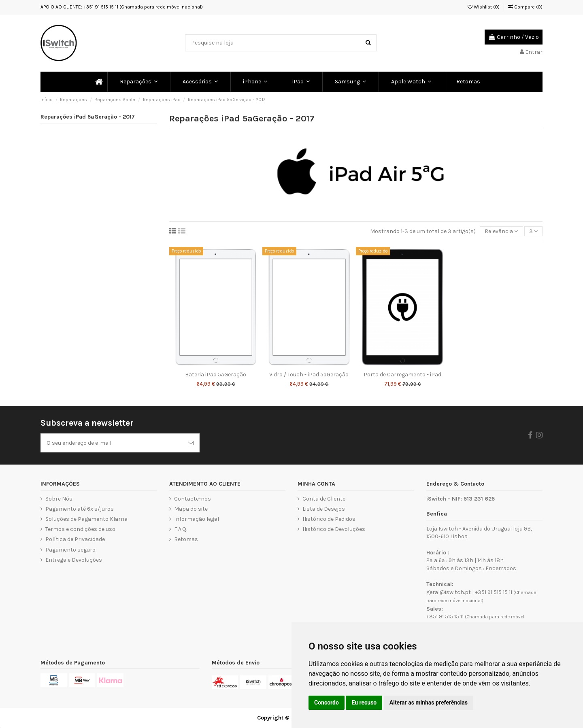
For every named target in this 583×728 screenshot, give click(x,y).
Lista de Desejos (324, 509)
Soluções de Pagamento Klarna (86, 519)
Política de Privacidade (75, 539)
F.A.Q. (181, 529)
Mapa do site (191, 509)
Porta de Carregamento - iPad (402, 375)
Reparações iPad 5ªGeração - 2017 (88, 117)
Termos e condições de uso (80, 529)
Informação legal (197, 519)
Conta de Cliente (324, 499)
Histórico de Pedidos (329, 519)
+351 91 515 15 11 (494, 592)
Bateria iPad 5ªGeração (216, 375)
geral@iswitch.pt (449, 592)
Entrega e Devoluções (74, 560)
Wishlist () (484, 7)
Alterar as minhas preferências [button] (429, 703)
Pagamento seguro (70, 550)
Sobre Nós (59, 499)
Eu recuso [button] (364, 703)
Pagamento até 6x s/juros (80, 509)
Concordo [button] (327, 703)
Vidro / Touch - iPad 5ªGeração (309, 375)
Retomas (186, 539)
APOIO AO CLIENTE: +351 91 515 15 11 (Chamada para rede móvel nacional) (122, 7)
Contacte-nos (193, 499)
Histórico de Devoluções (334, 529)
